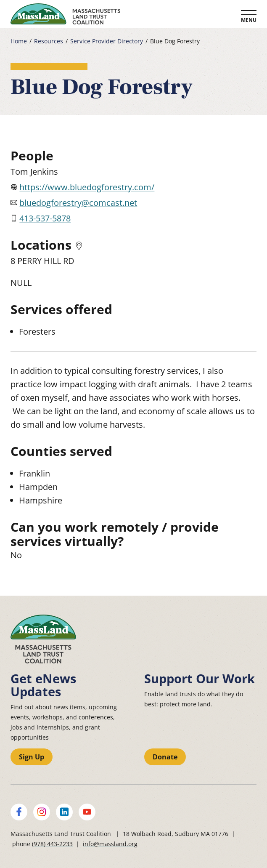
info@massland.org (110, 844)
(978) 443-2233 (52, 844)
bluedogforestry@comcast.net (78, 203)
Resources (49, 41)
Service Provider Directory (107, 41)
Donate (165, 757)
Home (19, 41)
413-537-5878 (45, 218)
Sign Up (32, 757)
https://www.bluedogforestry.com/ (87, 187)
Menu (249, 20)
